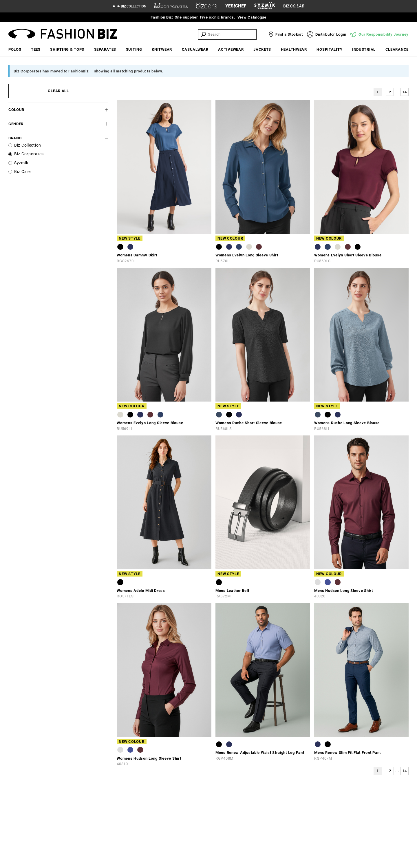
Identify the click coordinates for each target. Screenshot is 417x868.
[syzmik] (265, 6)
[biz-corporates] (171, 6)
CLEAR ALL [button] (58, 91)
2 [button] (390, 92)
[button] (100, 110)
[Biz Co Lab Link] (294, 6)
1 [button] (378, 92)
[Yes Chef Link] (236, 6)
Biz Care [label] (22, 172)
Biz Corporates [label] (29, 154)
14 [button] (404, 92)
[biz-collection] (129, 6)
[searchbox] (232, 34)
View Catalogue (252, 17)
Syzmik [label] (21, 163)
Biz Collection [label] (28, 145)
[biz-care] (206, 6)
